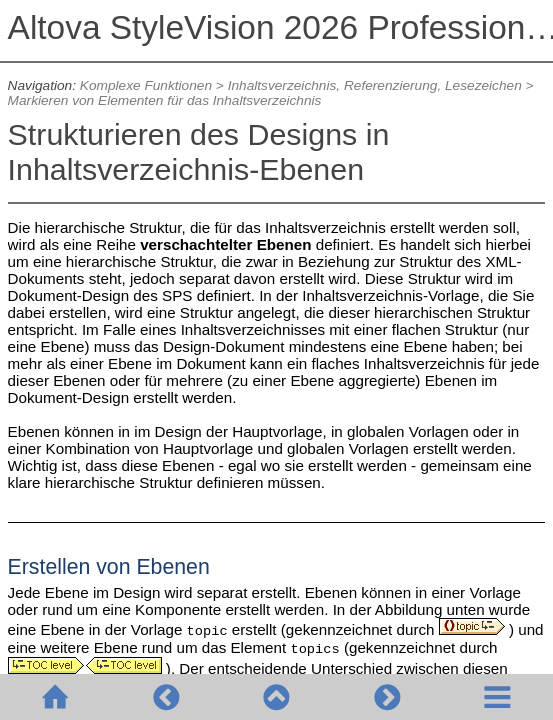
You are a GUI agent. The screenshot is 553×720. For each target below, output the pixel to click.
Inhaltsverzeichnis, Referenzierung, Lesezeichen (375, 85)
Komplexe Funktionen (146, 85)
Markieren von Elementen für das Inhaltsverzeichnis (165, 100)
